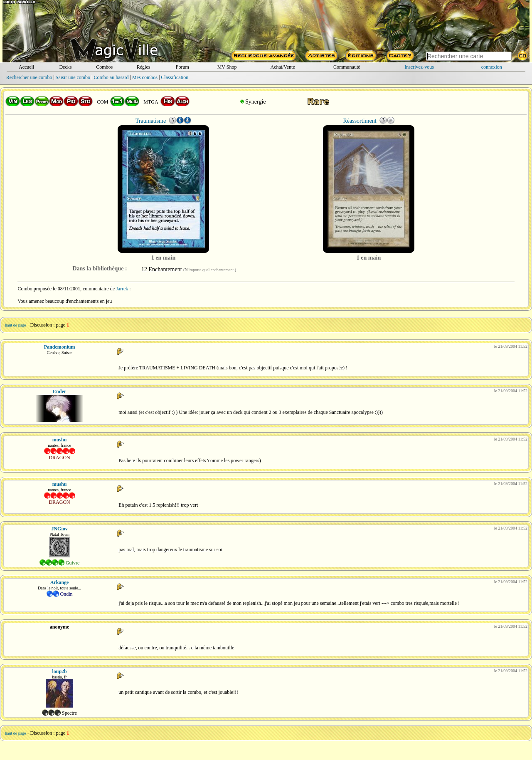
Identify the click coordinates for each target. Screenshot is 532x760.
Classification (175, 77)
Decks (65, 67)
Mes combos (145, 77)
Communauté (347, 67)
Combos (104, 67)
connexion (492, 67)
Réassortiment (360, 121)
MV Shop (227, 67)
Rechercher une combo (29, 77)
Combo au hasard (111, 77)
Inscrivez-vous (419, 67)
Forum (182, 67)
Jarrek (122, 289)
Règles (144, 67)
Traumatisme (151, 121)
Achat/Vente (282, 67)
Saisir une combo (73, 77)
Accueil (26, 67)
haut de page (16, 325)
